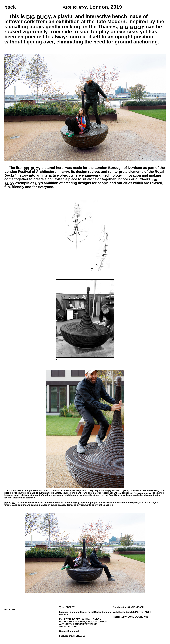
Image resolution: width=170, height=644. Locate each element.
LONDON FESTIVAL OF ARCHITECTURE (78, 625)
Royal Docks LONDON (77, 619)
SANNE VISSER (136, 607)
